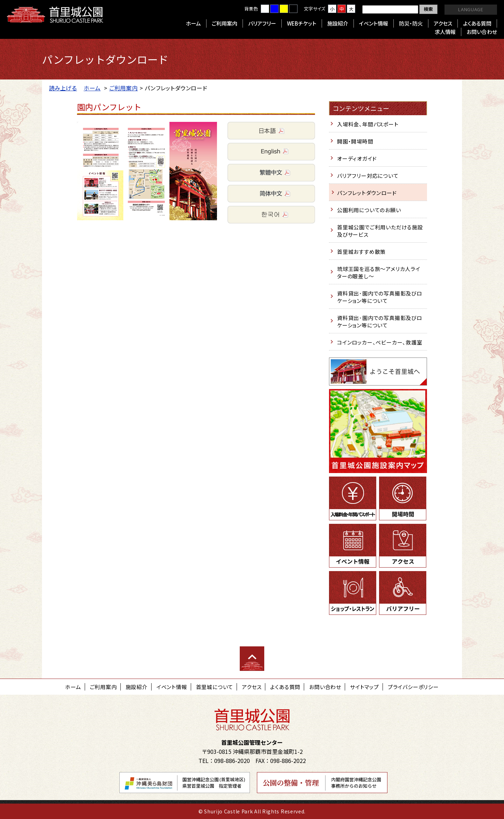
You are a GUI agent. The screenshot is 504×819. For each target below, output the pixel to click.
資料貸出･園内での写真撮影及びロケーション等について (380, 297)
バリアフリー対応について (368, 176)
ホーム (193, 23)
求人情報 (445, 32)
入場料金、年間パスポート (368, 124)
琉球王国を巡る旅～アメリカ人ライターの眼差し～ (379, 272)
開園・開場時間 (355, 141)
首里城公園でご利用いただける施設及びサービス (380, 231)
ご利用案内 (225, 23)
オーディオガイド (357, 158)
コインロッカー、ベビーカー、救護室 (380, 342)
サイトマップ (365, 687)
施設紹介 (338, 23)
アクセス (443, 23)
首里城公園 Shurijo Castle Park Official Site (55, 15)
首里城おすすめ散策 (361, 252)
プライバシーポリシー (413, 687)
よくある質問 (477, 23)
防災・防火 (411, 23)
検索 (428, 9)
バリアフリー (262, 23)
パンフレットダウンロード (367, 193)
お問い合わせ (482, 32)
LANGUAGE (471, 9)
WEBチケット (302, 23)
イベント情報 (374, 23)
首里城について (215, 687)
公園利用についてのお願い (369, 210)
